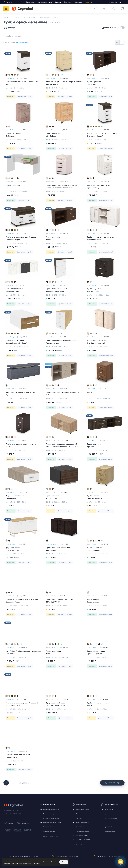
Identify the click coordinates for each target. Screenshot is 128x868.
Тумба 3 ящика (105, 497)
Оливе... (54, 492)
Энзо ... (94, 492)
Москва (10, 2)
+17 (62, 75)
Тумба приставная (23, 135)
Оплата (58, 2)
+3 (15, 489)
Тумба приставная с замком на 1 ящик (64, 187)
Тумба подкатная (64, 135)
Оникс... (53, 285)
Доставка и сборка (83, 810)
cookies (18, 861)
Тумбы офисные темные (49, 17)
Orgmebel (14, 805)
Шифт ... (13, 544)
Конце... (13, 78)
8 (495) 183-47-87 (105, 856)
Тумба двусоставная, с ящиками (64, 601)
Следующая (26, 783)
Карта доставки (110, 831)
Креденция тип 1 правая (64, 704)
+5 (21, 178)
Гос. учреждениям (111, 818)
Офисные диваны (49, 831)
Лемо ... (94, 233)
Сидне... (54, 544)
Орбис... (54, 440)
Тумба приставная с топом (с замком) (23, 446)
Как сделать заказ (45, 2)
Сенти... (94, 285)
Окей (64, 862)
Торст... (13, 751)
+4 (56, 437)
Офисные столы (49, 827)
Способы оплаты (82, 814)
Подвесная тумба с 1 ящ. (23, 497)
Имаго (94, 544)
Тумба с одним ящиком (23, 342)
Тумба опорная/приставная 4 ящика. (105, 135)
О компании (30, 2)
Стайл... (53, 78)
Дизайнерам (109, 810)
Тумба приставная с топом (105, 704)
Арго (12, 182)
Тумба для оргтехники (105, 653)
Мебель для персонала (51, 814)
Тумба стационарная (23, 290)
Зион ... (53, 699)
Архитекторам (110, 814)
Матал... (53, 233)
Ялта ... (12, 285)
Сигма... (13, 492)
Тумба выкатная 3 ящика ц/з (105, 187)
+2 (102, 644)
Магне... (53, 596)
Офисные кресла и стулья (52, 822)
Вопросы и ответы (82, 835)
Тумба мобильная (105, 601)
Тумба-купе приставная (105, 342)
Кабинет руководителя (51, 810)
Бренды (108, 827)
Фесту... (13, 596)
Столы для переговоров (52, 818)
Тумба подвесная (23, 187)
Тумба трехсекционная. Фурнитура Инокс (23, 601)
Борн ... (53, 130)
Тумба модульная (105, 446)
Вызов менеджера (82, 822)
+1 (20, 75)
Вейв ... (13, 130)
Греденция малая (23, 549)
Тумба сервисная (105, 83)
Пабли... (94, 337)
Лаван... (53, 182)
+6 (61, 282)
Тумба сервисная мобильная (64, 549)
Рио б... (53, 648)
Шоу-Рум (89, 2)
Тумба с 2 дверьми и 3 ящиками (23, 756)
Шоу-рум (79, 844)
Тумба (105, 394)
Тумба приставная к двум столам (105, 238)
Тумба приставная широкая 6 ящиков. (23, 238)
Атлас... (94, 596)
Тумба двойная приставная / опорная (64, 342)
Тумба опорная (64, 497)
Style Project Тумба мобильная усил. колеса (64, 83)
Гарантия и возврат (83, 840)
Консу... (94, 182)
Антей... (13, 389)
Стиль (94, 389)
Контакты (78, 2)
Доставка (68, 2)
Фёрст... (94, 78)
